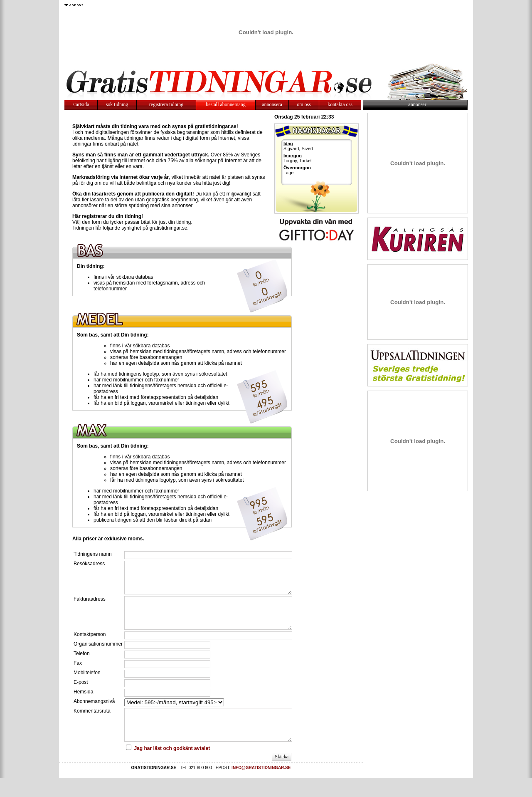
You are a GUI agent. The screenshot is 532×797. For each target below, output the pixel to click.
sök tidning (117, 104)
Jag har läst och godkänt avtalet (172, 767)
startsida (81, 104)
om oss (304, 104)
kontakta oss (340, 104)
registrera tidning (166, 104)
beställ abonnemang (226, 104)
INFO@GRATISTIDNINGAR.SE (261, 786)
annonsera (272, 104)
